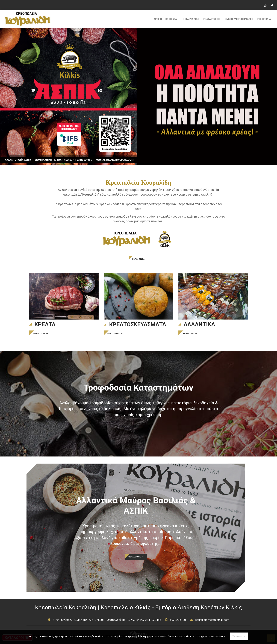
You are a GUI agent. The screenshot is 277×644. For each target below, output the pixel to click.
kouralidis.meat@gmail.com (212, 620)
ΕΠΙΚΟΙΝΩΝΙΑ (264, 19)
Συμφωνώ (239, 636)
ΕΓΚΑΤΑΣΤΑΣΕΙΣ (211, 19)
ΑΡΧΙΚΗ (158, 19)
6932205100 (178, 620)
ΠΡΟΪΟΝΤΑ (171, 19)
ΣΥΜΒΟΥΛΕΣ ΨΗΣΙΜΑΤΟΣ (239, 19)
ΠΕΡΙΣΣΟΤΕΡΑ (138, 259)
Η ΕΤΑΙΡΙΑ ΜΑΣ (191, 19)
